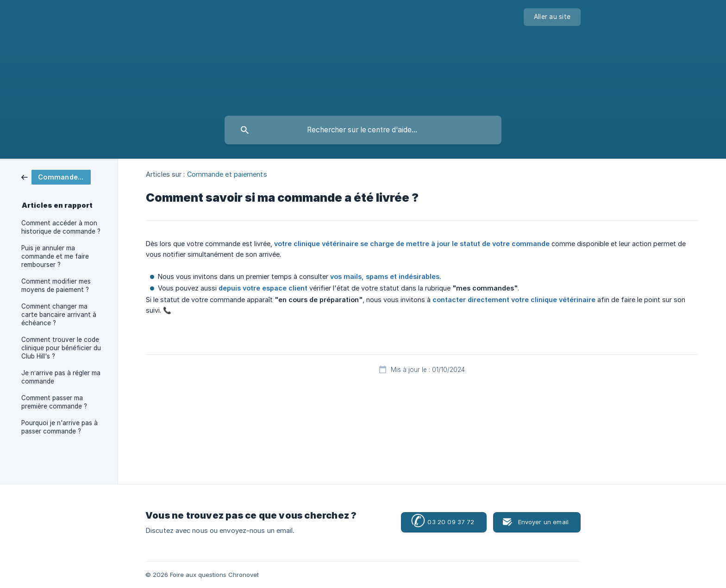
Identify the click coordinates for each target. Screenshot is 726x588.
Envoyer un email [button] (543, 522)
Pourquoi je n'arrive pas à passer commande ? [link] (59, 427)
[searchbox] (363, 130)
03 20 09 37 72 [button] (442, 522)
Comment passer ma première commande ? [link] (54, 402)
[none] (552, 17)
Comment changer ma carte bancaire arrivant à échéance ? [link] (59, 315)
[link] (56, 176)
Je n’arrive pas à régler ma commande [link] (61, 377)
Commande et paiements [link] (227, 174)
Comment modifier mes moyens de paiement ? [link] (56, 285)
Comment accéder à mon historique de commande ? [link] (61, 227)
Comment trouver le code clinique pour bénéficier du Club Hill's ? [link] (61, 348)
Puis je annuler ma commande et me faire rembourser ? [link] (55, 256)
